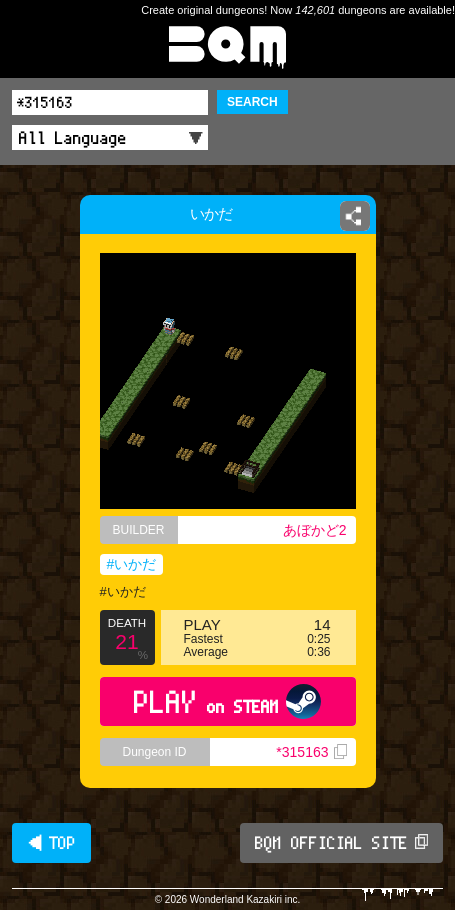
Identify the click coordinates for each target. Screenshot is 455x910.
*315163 (311, 752)
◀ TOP (51, 843)
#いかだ (132, 564)
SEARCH (252, 102)
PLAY (227, 701)
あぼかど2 (315, 530)
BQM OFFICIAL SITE (341, 843)
